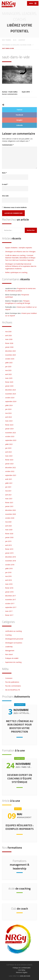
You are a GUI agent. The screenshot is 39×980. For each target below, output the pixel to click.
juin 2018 (8, 572)
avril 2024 (8, 417)
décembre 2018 (10, 557)
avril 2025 (8, 374)
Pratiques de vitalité (12, 658)
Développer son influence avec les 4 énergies (20, 252)
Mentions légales (22, 972)
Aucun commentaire (10, 94)
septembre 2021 (11, 475)
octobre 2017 (10, 603)
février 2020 (9, 534)
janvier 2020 (9, 537)
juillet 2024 (9, 405)
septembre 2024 (11, 401)
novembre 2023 (11, 433)
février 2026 (9, 343)
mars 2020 (9, 530)
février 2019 (9, 549)
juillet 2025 (9, 363)
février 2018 (9, 588)
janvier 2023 (9, 464)
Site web (5, 196)
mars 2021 (9, 499)
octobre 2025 (10, 359)
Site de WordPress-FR (13, 690)
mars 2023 (9, 456)
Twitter (19, 110)
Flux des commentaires (13, 686)
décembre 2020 (10, 510)
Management (10, 651)
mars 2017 (9, 611)
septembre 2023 (11, 440)
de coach (20, 908)
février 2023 (9, 460)
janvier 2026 (9, 347)
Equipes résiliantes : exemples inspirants (19, 248)
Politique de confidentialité (22, 968)
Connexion (9, 678)
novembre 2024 (11, 394)
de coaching (20, 888)
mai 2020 (8, 522)
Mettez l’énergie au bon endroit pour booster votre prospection (20, 726)
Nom (4, 173)
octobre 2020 (10, 518)
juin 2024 (8, 409)
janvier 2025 (9, 386)
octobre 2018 (10, 565)
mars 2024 (9, 421)
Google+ (20, 120)
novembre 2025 (11, 355)
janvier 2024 (9, 429)
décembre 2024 (10, 390)
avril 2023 (8, 452)
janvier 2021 (9, 506)
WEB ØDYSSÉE (25, 976)
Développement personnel (14, 639)
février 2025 (9, 382)
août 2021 (9, 479)
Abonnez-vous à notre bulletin (14, 207)
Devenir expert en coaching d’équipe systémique (20, 778)
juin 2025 (8, 367)
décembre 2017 (10, 596)
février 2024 (9, 425)
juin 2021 (8, 487)
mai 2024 (8, 413)
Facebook (19, 115)
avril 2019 (8, 545)
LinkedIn (19, 125)
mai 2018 (8, 576)
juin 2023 (8, 448)
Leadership (9, 647)
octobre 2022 (10, 471)
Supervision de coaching (13, 662)
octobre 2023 (10, 436)
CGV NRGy (22, 970)
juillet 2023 (9, 444)
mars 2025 (9, 378)
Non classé (9, 654)
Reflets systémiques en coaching (16, 272)
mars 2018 (9, 584)
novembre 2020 (11, 514)
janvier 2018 (9, 592)
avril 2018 (8, 580)
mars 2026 (9, 339)
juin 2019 (8, 541)
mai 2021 (8, 491)
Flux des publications (12, 682)
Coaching (8, 635)
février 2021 (9, 503)
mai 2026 (8, 332)
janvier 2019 (9, 553)
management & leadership (20, 865)
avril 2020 (8, 526)
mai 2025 (8, 370)
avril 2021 (8, 495)
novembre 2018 (11, 561)
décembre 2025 (10, 351)
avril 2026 (8, 335)
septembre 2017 (11, 607)
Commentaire (8, 145)
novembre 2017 (11, 600)
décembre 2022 (10, 468)
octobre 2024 (10, 398)
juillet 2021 (9, 483)
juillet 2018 (9, 568)
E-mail (5, 184)
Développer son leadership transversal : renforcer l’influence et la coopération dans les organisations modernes (21, 266)
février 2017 (9, 615)
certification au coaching (13, 631)
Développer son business (14, 643)
